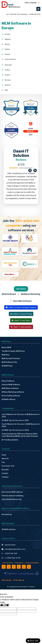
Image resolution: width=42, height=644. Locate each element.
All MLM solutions (9, 529)
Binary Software (8, 381)
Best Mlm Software (22, 301)
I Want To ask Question (21, 327)
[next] (35, 170)
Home (4, 455)
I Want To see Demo (21, 320)
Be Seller (5, 470)
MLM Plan (6, 355)
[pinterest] (24, 567)
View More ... (10, 274)
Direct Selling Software (11, 396)
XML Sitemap (6, 580)
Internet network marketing (12, 496)
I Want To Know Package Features (21, 307)
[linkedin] (14, 567)
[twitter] (9, 567)
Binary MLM (6, 347)
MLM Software (9, 294)
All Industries (7, 514)
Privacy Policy (8, 563)
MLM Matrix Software (10, 388)
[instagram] (29, 567)
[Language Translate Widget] (32, 3)
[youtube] (19, 567)
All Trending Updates (10, 440)
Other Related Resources (12, 499)
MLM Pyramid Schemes (11, 358)
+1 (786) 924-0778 (34, 14)
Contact (5, 473)
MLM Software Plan (9, 362)
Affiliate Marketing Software (13, 392)
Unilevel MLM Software (11, 385)
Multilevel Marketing (31, 294)
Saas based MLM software (12, 492)
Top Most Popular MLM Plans (13, 351)
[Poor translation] (6, 605)
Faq (3, 462)
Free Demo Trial (8, 466)
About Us (5, 459)
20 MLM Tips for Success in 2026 (15, 430)
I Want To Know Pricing (21, 314)
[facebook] (4, 567)
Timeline (5, 477)
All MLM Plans (7, 366)
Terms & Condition (32, 563)
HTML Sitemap (19, 580)
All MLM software (9, 399)
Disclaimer (19, 563)
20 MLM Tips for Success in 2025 (15, 420)
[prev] (30, 170)
